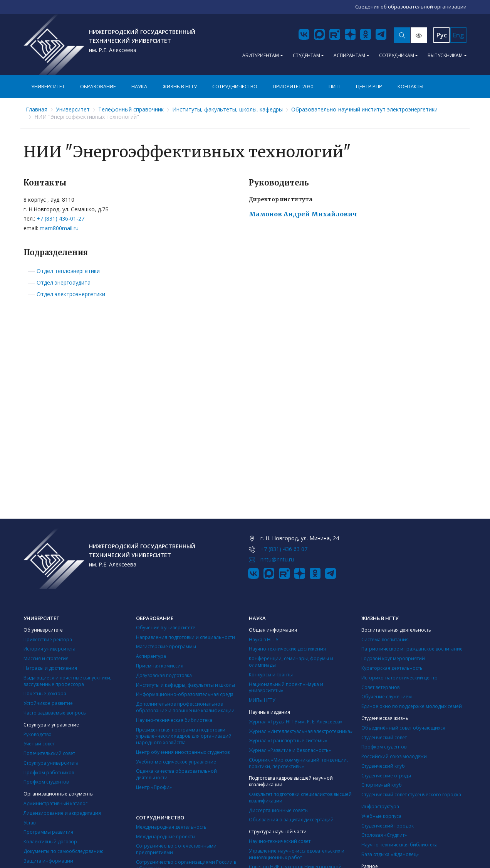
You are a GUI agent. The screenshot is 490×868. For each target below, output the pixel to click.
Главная (37, 109)
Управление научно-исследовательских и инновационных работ (297, 854)
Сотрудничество (235, 86)
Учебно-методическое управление (176, 762)
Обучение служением (387, 697)
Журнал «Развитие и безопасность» (290, 750)
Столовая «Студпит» (384, 835)
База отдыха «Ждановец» (390, 854)
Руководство (38, 734)
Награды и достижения (50, 668)
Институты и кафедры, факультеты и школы (185, 685)
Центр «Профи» (154, 787)
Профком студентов (46, 782)
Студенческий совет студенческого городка (411, 795)
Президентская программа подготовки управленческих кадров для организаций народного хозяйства (184, 736)
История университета (50, 649)
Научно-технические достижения (287, 649)
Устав (29, 823)
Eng (458, 35)
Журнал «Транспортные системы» (288, 741)
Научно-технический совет (280, 841)
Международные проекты (166, 837)
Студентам (306, 55)
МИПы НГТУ (262, 700)
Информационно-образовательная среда (185, 694)
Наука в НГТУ (263, 640)
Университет (48, 86)
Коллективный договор (50, 842)
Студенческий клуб (383, 766)
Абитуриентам (261, 55)
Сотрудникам (397, 55)
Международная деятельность (171, 827)
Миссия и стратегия (46, 658)
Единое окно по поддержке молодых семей (412, 706)
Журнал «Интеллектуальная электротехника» (301, 731)
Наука (139, 86)
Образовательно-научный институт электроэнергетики (364, 109)
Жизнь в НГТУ (180, 86)
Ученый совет (39, 744)
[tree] (245, 283)
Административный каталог (55, 803)
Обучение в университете (166, 628)
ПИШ (335, 86)
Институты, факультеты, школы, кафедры (227, 109)
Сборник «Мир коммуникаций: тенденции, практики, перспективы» (298, 763)
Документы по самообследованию (64, 851)
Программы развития (48, 832)
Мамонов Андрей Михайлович (303, 214)
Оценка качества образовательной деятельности (176, 774)
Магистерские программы (166, 646)
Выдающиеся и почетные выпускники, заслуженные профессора (67, 681)
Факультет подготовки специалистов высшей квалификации (300, 797)
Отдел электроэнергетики (71, 294)
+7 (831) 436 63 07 (284, 549)
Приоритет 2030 (293, 86)
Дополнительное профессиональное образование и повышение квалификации (185, 707)
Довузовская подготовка (164, 675)
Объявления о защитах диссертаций (291, 820)
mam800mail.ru (59, 228)
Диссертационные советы (279, 810)
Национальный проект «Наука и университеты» (286, 688)
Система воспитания (385, 640)
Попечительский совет (49, 753)
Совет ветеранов (380, 687)
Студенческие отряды (386, 776)
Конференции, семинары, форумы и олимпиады (291, 662)
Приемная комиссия (160, 666)
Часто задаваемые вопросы (55, 713)
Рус (442, 35)
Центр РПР (369, 86)
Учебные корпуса (381, 816)
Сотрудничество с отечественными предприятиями (176, 849)
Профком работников (49, 773)
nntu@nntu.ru (277, 559)
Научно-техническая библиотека (174, 720)
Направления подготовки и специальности (185, 637)
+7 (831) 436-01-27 (60, 218)
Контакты (410, 86)
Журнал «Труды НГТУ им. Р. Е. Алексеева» (296, 722)
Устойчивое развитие (48, 703)
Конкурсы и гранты (271, 675)
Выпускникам (445, 55)
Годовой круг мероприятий (393, 658)
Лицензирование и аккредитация (62, 813)
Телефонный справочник (131, 109)
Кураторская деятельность (392, 668)
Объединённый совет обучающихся (403, 728)
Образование (98, 86)
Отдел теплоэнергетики (68, 271)
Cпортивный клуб (382, 785)
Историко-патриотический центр (399, 678)
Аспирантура (151, 656)
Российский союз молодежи (394, 756)
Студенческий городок (388, 826)
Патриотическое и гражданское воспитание (412, 649)
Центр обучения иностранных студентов (183, 752)
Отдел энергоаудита (64, 283)
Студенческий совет (384, 737)
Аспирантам (349, 55)
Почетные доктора (45, 694)
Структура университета (51, 763)
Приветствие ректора (48, 640)
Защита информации (48, 861)
